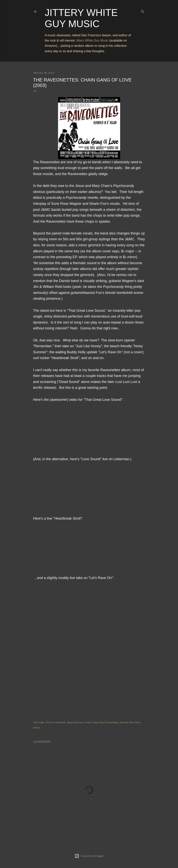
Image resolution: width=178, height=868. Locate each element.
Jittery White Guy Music (92, 40)
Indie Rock (60, 722)
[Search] (143, 11)
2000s (49, 722)
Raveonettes (112, 722)
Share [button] (36, 728)
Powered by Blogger (89, 856)
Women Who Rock (130, 722)
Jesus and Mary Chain (79, 722)
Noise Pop (98, 722)
